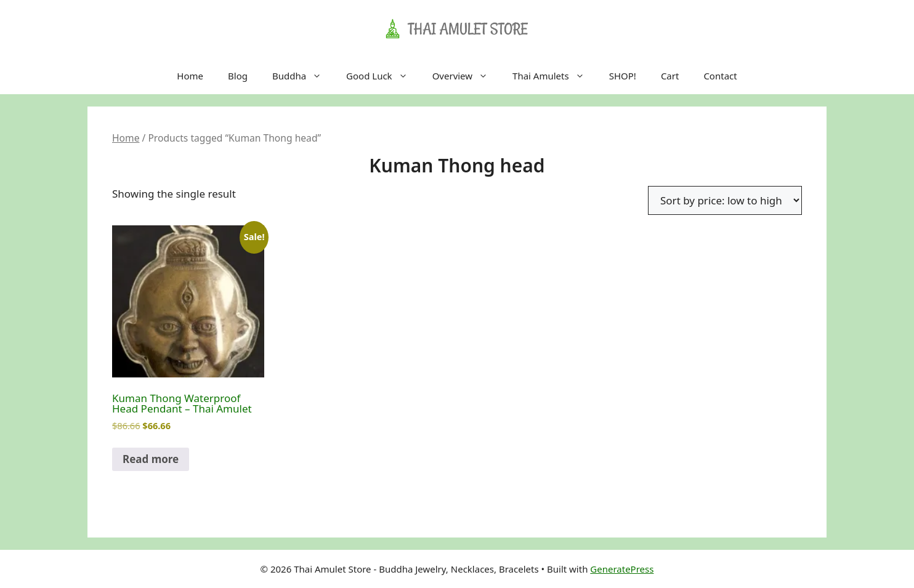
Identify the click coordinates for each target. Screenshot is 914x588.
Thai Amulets (555, 76)
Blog (238, 76)
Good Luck (383, 76)
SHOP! (623, 76)
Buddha (303, 76)
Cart (670, 76)
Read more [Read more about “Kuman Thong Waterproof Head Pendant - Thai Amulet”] (151, 459)
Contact (720, 76)
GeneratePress (622, 569)
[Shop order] (725, 200)
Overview (466, 76)
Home (190, 76)
